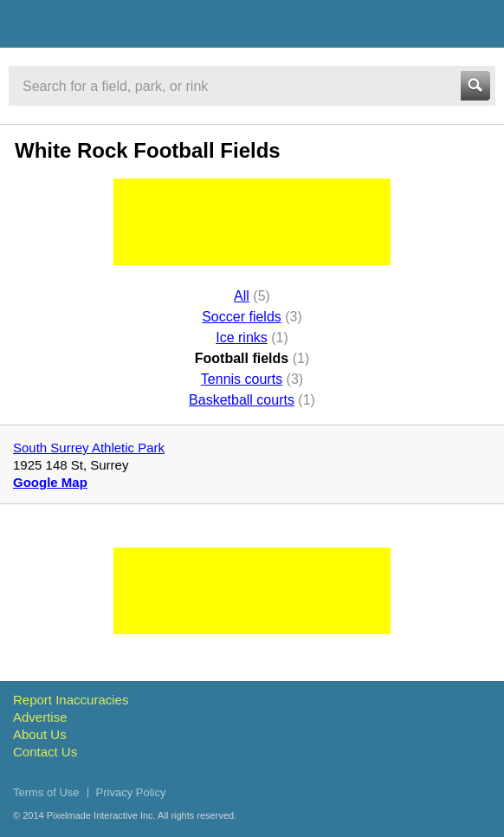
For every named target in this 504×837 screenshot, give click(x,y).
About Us (40, 734)
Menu (475, 23)
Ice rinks (242, 337)
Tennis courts (242, 379)
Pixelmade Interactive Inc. (101, 815)
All (242, 296)
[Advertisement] (252, 222)
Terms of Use (46, 792)
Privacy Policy (131, 792)
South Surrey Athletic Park (89, 448)
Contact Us (45, 752)
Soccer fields (242, 317)
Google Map (50, 482)
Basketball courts (242, 400)
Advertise (40, 717)
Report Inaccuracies (71, 700)
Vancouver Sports (106, 27)
